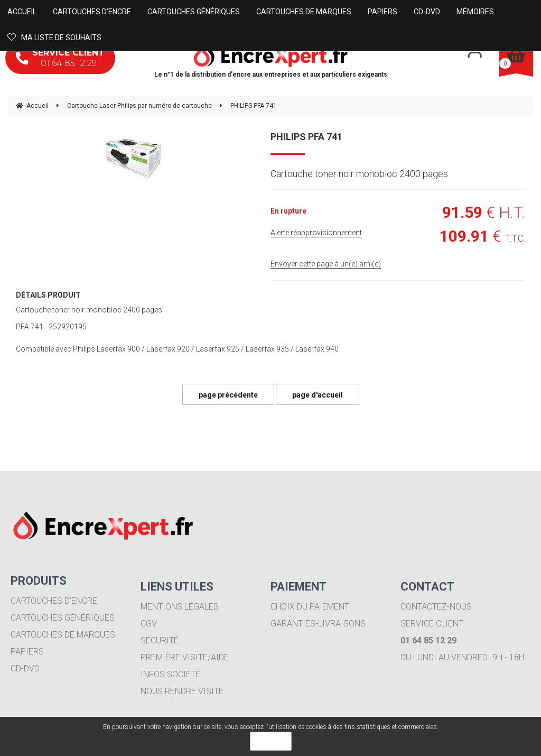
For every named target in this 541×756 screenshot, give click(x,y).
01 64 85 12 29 (60, 58)
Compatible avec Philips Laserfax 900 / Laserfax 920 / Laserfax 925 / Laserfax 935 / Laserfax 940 (177, 349)
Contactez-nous (436, 607)
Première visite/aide (185, 657)
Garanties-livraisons (318, 624)
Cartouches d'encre (54, 601)
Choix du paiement (310, 607)
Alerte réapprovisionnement (316, 233)
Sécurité (160, 640)
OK (271, 741)
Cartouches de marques (63, 635)
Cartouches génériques (63, 618)
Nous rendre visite (182, 691)
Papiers (27, 652)
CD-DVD (25, 669)
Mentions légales (180, 607)
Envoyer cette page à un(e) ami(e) (326, 264)
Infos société (170, 674)
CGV (149, 624)
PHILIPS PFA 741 (306, 137)
